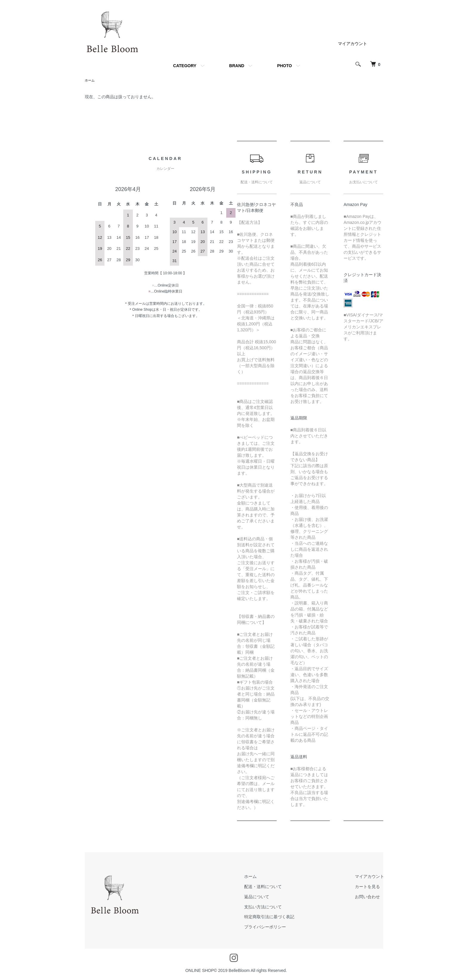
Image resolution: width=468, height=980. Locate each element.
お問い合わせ (371, 897)
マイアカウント (352, 44)
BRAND (237, 66)
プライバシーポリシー (275, 927)
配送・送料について (273, 887)
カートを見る (371, 887)
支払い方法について (273, 907)
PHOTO (284, 66)
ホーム (90, 81)
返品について (267, 897)
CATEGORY (185, 66)
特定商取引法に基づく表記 (280, 917)
